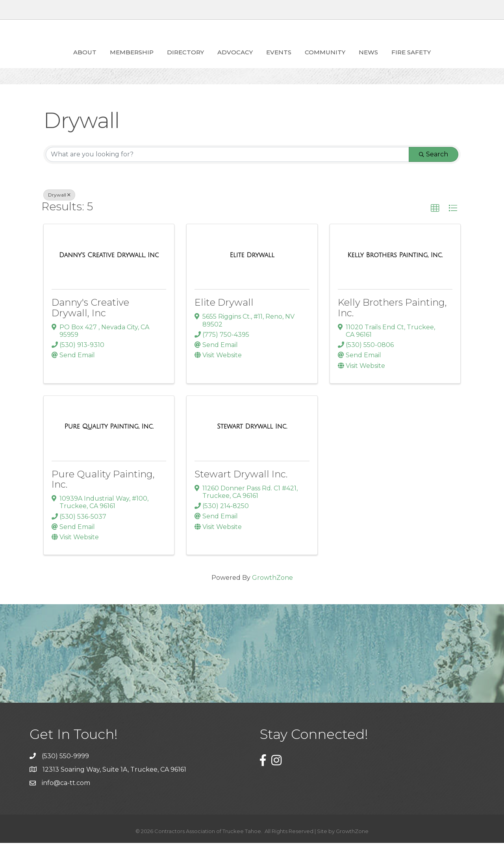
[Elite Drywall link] (252, 275)
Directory (140, 62)
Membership (86, 62)
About (40, 62)
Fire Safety (456, 62)
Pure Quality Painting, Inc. (103, 499)
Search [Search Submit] (434, 174)
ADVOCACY (190, 62)
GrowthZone (272, 598)
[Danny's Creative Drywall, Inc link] (109, 275)
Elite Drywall (224, 322)
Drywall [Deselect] (59, 215)
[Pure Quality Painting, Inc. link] (109, 447)
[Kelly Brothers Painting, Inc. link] (395, 275)
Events (324, 62)
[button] (435, 228)
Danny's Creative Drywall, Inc (90, 328)
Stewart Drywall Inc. (241, 494)
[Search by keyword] (227, 174)
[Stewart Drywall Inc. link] (252, 447)
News (414, 62)
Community (370, 62)
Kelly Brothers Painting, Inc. (392, 328)
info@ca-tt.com (66, 803)
